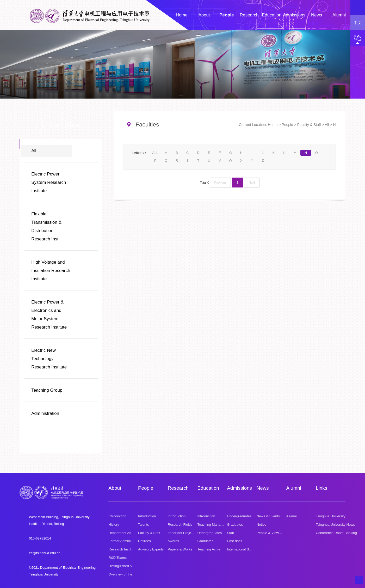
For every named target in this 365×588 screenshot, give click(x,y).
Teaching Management (215, 524)
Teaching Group (47, 390)
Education (208, 488)
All (34, 151)
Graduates (205, 541)
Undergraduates (209, 533)
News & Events (268, 516)
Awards (173, 541)
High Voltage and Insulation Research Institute (51, 271)
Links (321, 488)
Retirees (144, 541)
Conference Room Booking (336, 533)
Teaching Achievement (214, 549)
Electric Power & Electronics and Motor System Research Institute (49, 315)
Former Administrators (125, 541)
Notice (261, 524)
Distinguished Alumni (124, 566)
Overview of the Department (130, 574)
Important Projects (182, 533)
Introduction (117, 516)
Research (178, 488)
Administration (45, 413)
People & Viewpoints (272, 533)
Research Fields (180, 524)
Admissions (239, 488)
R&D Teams (117, 558)
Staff (230, 533)
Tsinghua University (331, 516)
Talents (144, 524)
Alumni (294, 488)
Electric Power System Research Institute (49, 182)
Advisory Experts (151, 549)
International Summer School (249, 549)
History (114, 524)
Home (273, 125)
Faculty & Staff (309, 125)
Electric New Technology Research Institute (49, 359)
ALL (155, 153)
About (115, 488)
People (287, 125)
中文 (358, 23)
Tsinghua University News (335, 524)
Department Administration (128, 533)
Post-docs (234, 541)
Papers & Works (180, 549)
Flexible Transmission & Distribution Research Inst (46, 226)
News (263, 488)
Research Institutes (123, 549)
